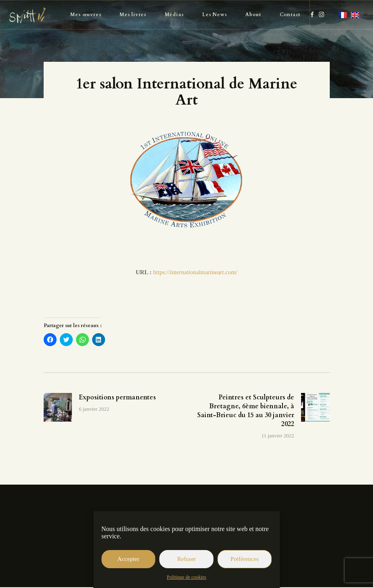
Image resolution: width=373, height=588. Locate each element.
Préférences (244, 559)
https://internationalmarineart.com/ (195, 272)
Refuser (186, 559)
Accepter (129, 559)
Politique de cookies (186, 577)
